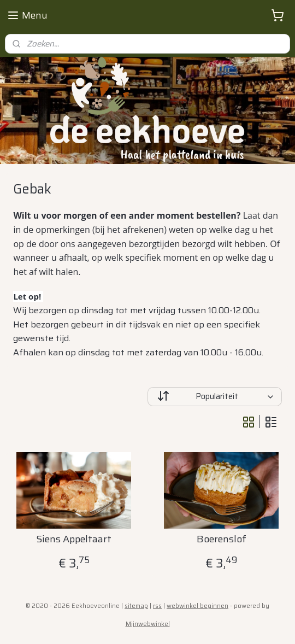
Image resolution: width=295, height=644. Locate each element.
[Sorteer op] (215, 397)
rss (157, 606)
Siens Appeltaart (74, 540)
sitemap (136, 606)
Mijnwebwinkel (148, 624)
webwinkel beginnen (197, 606)
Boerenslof (222, 540)
